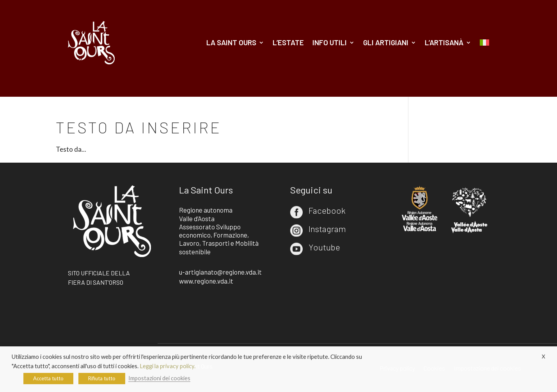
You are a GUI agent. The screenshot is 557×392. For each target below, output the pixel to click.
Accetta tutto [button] (48, 378)
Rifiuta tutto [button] (102, 378)
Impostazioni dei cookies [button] (159, 378)
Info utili (330, 42)
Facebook (327, 210)
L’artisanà (444, 42)
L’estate (288, 42)
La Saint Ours (231, 42)
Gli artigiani (386, 42)
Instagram (327, 229)
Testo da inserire (139, 127)
